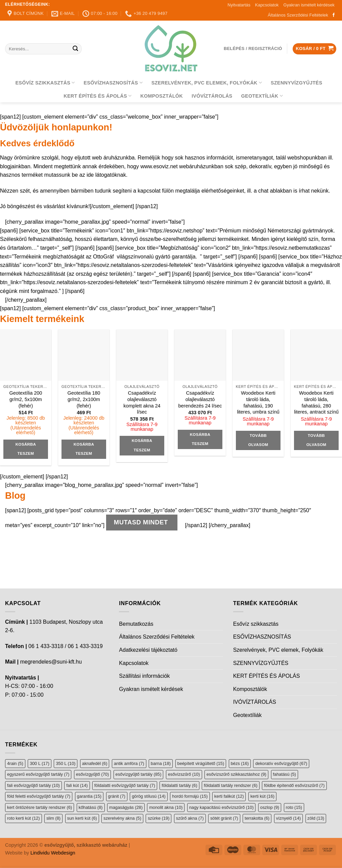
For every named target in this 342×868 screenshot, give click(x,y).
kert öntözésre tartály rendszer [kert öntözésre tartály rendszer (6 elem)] (40, 807)
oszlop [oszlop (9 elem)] (270, 807)
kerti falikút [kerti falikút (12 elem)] (229, 796)
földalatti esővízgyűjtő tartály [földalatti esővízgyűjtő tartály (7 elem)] (125, 785)
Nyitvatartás (239, 5)
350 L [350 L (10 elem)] (66, 763)
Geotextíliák (262, 96)
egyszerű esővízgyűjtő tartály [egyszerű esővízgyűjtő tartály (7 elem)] (38, 774)
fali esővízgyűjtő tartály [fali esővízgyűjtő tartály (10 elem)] (33, 785)
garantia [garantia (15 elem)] (89, 796)
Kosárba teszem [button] (26, 449)
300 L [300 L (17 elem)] (40, 763)
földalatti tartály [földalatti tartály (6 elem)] (179, 785)
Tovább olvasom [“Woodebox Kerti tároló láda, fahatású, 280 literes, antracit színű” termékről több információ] (316, 440)
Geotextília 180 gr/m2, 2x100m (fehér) (84, 399)
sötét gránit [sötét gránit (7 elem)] (224, 818)
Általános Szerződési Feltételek (298, 15)
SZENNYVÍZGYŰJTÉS (297, 83)
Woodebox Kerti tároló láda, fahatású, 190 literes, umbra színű (258, 402)
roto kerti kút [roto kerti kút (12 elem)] (23, 818)
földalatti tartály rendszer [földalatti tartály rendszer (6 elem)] (231, 785)
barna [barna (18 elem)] (161, 763)
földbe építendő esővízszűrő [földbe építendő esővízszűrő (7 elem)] (294, 785)
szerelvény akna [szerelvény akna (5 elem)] (122, 818)
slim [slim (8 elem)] (53, 818)
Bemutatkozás (136, 624)
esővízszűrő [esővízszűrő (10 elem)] (184, 774)
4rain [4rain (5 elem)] (15, 763)
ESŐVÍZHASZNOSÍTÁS (113, 83)
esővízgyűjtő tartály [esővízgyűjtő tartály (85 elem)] (139, 774)
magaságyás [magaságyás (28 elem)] (126, 807)
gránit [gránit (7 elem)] (117, 796)
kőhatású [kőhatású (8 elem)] (91, 807)
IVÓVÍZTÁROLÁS (212, 96)
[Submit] (76, 49)
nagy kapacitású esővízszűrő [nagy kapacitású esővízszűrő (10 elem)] (222, 807)
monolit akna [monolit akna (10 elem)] (166, 807)
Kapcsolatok (267, 5)
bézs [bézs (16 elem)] (240, 763)
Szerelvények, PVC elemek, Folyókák (207, 83)
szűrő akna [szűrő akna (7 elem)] (190, 818)
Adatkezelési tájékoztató (148, 650)
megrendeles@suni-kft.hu (51, 662)
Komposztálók (162, 96)
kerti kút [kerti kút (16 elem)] (262, 796)
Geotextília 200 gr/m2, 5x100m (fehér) (26, 399)
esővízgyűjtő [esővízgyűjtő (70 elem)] (92, 774)
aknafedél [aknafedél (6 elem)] (95, 763)
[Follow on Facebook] (334, 15)
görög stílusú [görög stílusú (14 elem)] (149, 796)
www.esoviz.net (159, 166)
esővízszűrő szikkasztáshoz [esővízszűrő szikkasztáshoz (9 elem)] (236, 774)
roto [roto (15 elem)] (294, 807)
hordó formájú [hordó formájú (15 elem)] (190, 796)
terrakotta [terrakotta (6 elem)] (257, 818)
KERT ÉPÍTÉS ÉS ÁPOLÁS (97, 96)
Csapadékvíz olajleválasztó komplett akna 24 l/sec (142, 402)
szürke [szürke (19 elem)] (158, 818)
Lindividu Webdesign (53, 853)
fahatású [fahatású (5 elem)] (285, 774)
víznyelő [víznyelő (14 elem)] (288, 818)
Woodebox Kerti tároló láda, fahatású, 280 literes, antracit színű (316, 402)
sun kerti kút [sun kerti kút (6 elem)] (82, 818)
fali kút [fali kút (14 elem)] (77, 785)
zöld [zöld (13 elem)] (316, 818)
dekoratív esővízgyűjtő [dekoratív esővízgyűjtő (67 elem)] (281, 763)
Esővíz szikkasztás (45, 83)
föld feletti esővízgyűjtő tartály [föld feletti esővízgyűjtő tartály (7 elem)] (39, 796)
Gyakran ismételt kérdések (309, 5)
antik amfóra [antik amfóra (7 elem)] (129, 763)
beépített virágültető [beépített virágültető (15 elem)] (201, 763)
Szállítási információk (144, 676)
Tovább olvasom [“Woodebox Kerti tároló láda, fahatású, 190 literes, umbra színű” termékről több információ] (258, 440)
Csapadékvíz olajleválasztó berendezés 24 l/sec (200, 399)
